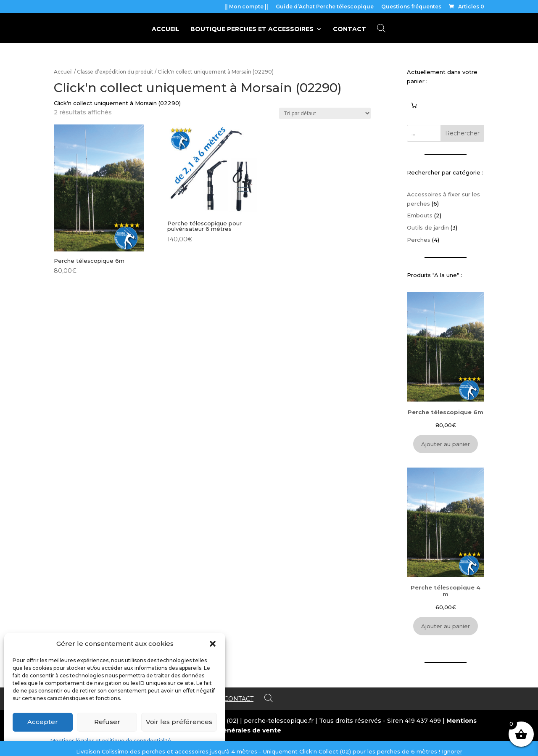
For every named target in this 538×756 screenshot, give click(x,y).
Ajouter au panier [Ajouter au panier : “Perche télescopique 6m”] (446, 444)
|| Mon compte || (246, 7)
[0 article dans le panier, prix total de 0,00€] (414, 105)
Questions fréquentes (411, 7)
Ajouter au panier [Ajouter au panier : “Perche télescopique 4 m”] (446, 626)
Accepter (43, 722)
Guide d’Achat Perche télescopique (325, 7)
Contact (349, 29)
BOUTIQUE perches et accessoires (252, 29)
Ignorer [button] (452, 751)
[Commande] (325, 113)
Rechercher (462, 133)
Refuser (107, 722)
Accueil (166, 29)
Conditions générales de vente (231, 730)
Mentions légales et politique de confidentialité (111, 741)
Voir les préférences (179, 722)
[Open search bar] (381, 28)
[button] (213, 644)
